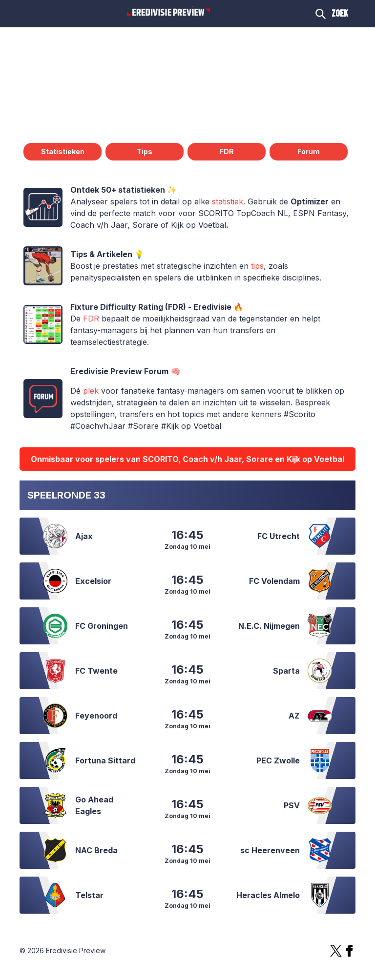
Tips (145, 151)
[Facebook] (350, 951)
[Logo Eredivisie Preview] (168, 12)
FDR (227, 151)
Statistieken (63, 151)
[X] (336, 951)
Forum (309, 151)
